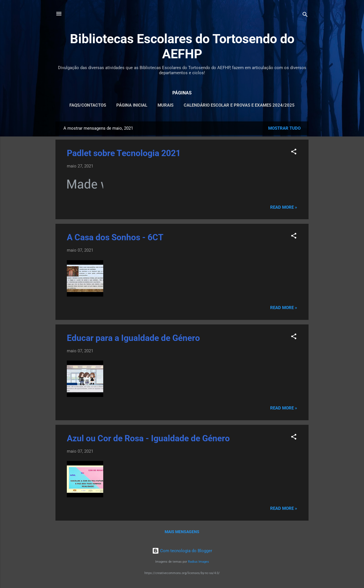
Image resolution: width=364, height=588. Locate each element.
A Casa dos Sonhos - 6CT (115, 237)
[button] (294, 153)
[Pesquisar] (305, 15)
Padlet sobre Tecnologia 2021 (124, 153)
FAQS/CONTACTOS (88, 105)
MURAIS (166, 105)
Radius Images (198, 562)
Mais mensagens (182, 532)
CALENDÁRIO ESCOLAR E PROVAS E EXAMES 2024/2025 (239, 105)
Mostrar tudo (284, 128)
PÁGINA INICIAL (132, 105)
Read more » (284, 207)
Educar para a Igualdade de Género (133, 338)
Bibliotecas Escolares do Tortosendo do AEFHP (182, 46)
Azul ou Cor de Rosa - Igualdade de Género (148, 438)
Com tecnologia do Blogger (182, 551)
